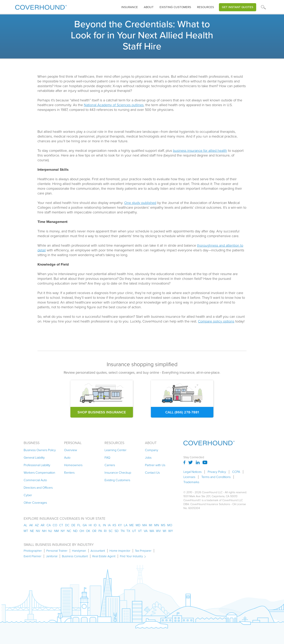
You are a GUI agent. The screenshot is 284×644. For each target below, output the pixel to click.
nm (56, 531)
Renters (69, 473)
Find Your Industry (131, 556)
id (95, 525)
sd (117, 531)
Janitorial (52, 556)
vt (140, 531)
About (149, 7)
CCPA (236, 472)
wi (164, 531)
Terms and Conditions (216, 477)
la (126, 525)
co (55, 525)
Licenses (189, 477)
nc (69, 531)
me (132, 525)
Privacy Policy (217, 472)
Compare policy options (216, 321)
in (104, 525)
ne (32, 531)
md (138, 525)
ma (145, 525)
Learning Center (115, 450)
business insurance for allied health (200, 151)
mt (26, 531)
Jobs (148, 458)
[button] (130, 7)
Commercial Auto (35, 480)
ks (114, 525)
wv (158, 531)
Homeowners (73, 465)
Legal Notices (192, 472)
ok (88, 531)
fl (79, 525)
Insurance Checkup (118, 473)
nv (38, 531)
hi (90, 525)
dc (67, 525)
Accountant (98, 551)
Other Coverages (35, 503)
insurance (130, 7)
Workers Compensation (39, 473)
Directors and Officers (38, 488)
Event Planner (33, 556)
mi (151, 525)
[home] (41, 6)
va (146, 531)
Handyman (79, 551)
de (73, 525)
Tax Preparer (143, 551)
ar (43, 525)
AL (25, 525)
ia (109, 525)
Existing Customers (117, 480)
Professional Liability (37, 465)
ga (85, 525)
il (100, 525)
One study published (140, 203)
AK (31, 525)
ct (61, 525)
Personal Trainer (57, 551)
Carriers (110, 465)
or (94, 531)
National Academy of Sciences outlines (114, 105)
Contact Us (152, 473)
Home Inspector (120, 551)
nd (75, 531)
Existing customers (175, 7)
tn (122, 531)
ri (105, 531)
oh (82, 531)
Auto (67, 458)
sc (111, 531)
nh (44, 531)
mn (157, 525)
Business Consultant (75, 556)
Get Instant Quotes (238, 7)
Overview (71, 450)
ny (63, 531)
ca (49, 525)
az (37, 525)
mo (170, 525)
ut (134, 531)
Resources (206, 7)
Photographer (33, 551)
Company (152, 450)
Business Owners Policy (40, 450)
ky (120, 525)
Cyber (28, 495)
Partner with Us (155, 465)
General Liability (34, 458)
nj (50, 531)
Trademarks (191, 482)
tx (128, 531)
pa (100, 531)
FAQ (107, 458)
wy (171, 531)
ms (163, 525)
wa (152, 531)
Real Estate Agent (104, 556)
